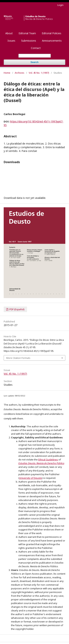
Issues (11, 41)
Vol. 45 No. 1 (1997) (39, 73)
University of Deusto (31, 478)
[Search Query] (35, 56)
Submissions (29, 41)
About (9, 33)
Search (34, 62)
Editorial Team (27, 33)
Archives (20, 73)
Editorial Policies (52, 33)
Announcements (52, 41)
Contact (36, 48)
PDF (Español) (17, 309)
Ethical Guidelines (48, 460)
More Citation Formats (18, 358)
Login (60, 5)
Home (7, 73)
